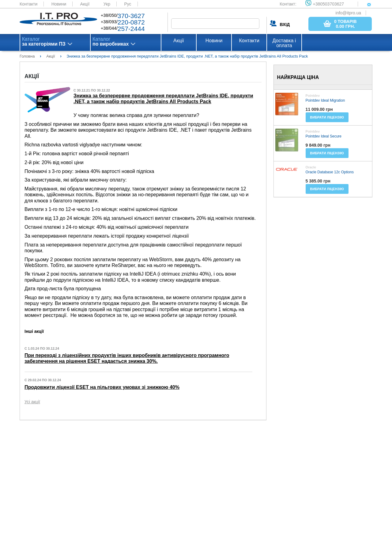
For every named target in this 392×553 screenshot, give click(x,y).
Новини (59, 4)
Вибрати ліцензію (327, 117)
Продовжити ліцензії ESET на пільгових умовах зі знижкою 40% (102, 387)
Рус (128, 4)
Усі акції (32, 402)
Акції (85, 4)
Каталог (44, 42)
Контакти (28, 4)
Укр (107, 4)
